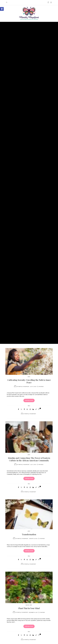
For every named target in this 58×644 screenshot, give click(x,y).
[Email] (27, 409)
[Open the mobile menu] (51, 3)
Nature (27, 605)
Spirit (29, 377)
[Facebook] (18, 409)
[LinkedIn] (33, 409)
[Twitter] (21, 409)
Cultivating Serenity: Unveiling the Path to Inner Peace (29, 381)
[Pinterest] (24, 409)
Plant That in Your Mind (29, 608)
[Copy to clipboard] (36, 409)
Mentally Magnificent (24, 386)
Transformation (29, 534)
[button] (2, 9)
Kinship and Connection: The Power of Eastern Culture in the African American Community (29, 459)
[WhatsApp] (30, 409)
